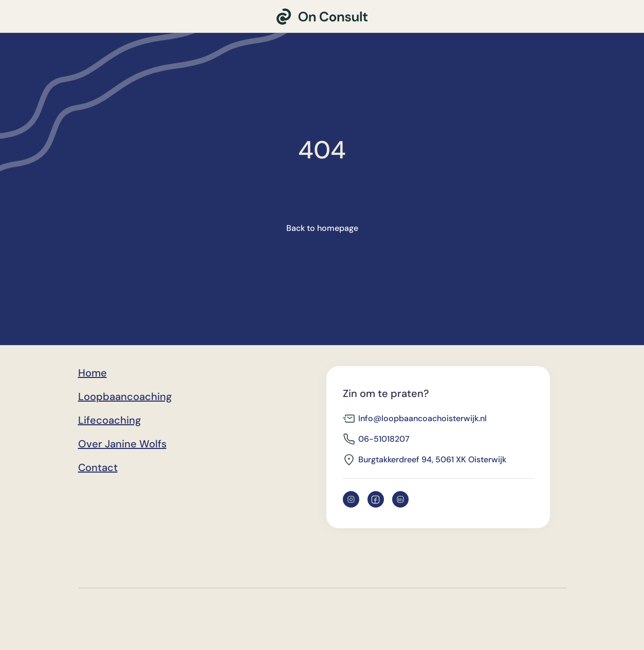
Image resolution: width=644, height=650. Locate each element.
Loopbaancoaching (125, 396)
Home (93, 373)
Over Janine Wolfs (122, 444)
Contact (98, 467)
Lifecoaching (109, 420)
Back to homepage (322, 228)
